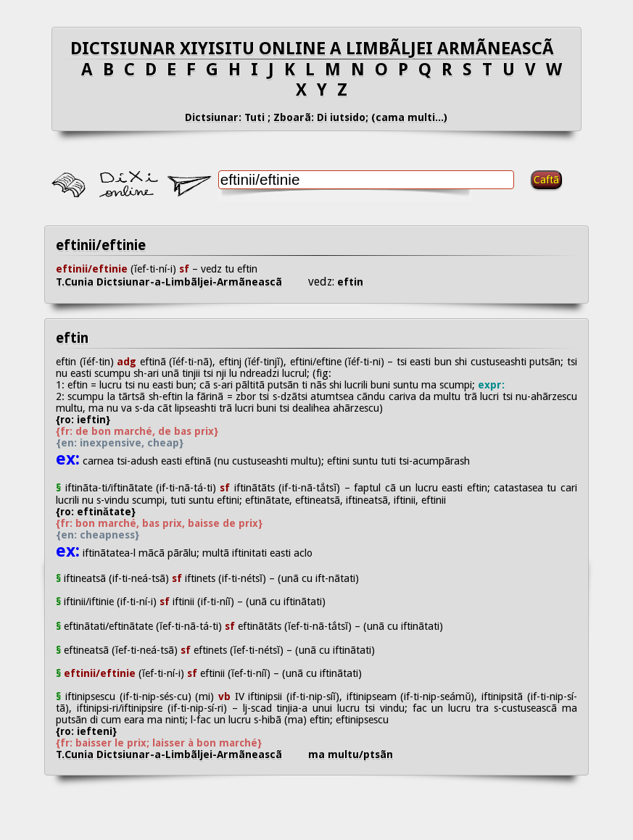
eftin (349, 282)
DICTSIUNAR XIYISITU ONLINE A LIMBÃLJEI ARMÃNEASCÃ (316, 49)
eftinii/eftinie (101, 245)
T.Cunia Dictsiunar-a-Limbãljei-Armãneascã (182, 282)
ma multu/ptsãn (351, 754)
